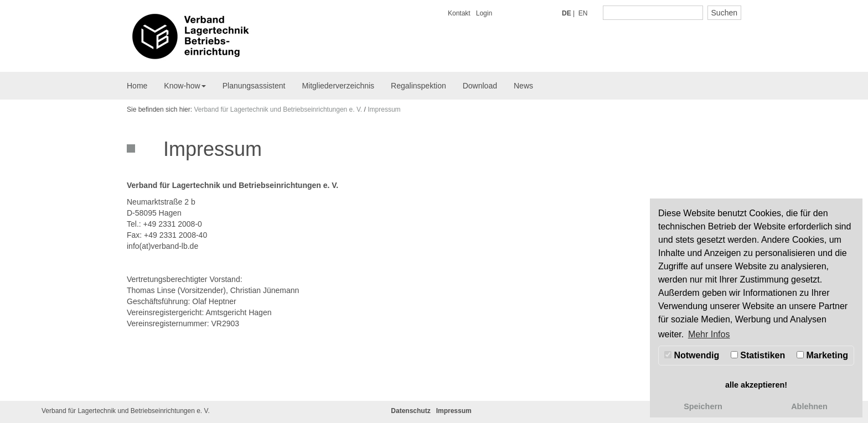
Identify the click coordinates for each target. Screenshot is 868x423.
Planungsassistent (254, 86)
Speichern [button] (703, 406)
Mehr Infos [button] (709, 334)
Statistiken (758, 355)
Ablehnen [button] (809, 406)
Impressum (384, 109)
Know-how (185, 86)
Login (484, 13)
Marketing (822, 355)
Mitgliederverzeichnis (338, 86)
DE (567, 13)
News (523, 86)
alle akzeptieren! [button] (756, 385)
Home (137, 86)
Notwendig (692, 355)
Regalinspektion (418, 86)
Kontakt (459, 13)
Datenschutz (410, 411)
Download (480, 86)
